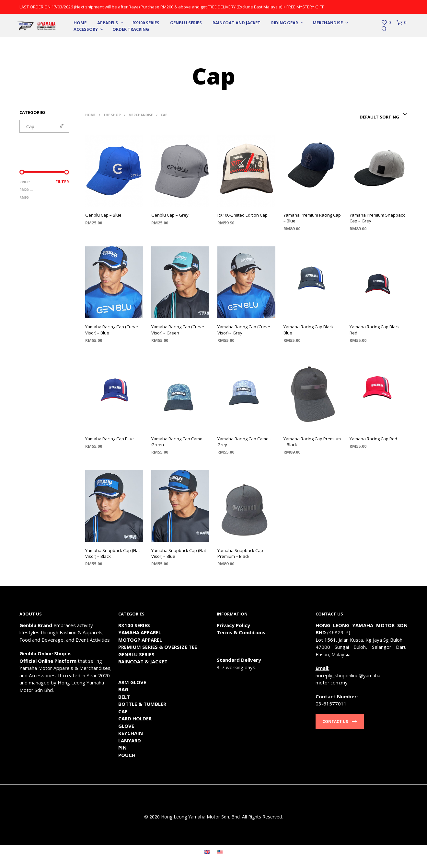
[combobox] (44, 126)
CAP (123, 711)
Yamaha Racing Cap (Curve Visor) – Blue (112, 330)
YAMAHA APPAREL (140, 632)
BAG (123, 689)
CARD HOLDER (135, 718)
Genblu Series (186, 23)
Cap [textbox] (42, 127)
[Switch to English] (207, 851)
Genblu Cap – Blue (103, 215)
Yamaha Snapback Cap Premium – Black (240, 553)
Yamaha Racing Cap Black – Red (376, 330)
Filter (62, 182)
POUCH (127, 755)
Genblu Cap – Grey (170, 215)
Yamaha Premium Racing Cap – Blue (312, 218)
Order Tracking (131, 29)
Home (80, 23)
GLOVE (126, 726)
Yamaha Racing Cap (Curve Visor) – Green (178, 330)
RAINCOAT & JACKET (143, 661)
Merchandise (328, 23)
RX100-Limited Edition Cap (242, 215)
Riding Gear (285, 23)
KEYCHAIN (131, 733)
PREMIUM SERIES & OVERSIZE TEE (158, 647)
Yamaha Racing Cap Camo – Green (179, 442)
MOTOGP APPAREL (140, 640)
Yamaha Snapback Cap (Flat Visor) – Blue (179, 553)
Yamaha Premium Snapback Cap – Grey (377, 218)
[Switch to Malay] (220, 851)
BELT (124, 697)
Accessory (86, 29)
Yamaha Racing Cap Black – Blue (310, 330)
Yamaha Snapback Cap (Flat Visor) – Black (113, 553)
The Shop (112, 115)
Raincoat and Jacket (237, 23)
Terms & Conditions (241, 632)
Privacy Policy (233, 625)
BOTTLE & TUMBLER (142, 704)
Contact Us (340, 721)
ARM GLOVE (132, 682)
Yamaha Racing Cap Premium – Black (312, 442)
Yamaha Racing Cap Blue (110, 439)
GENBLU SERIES (136, 654)
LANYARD (130, 740)
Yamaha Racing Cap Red (373, 439)
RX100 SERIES (146, 23)
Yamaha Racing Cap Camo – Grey (245, 442)
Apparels (108, 23)
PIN (122, 748)
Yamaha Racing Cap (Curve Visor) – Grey (244, 330)
